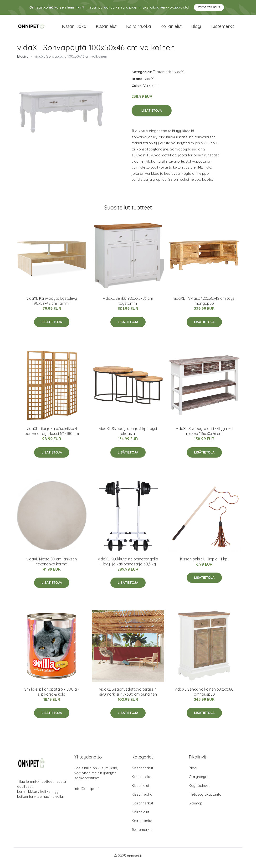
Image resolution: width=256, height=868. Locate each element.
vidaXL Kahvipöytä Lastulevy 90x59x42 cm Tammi (52, 305)
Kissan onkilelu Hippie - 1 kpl (204, 563)
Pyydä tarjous (209, 7)
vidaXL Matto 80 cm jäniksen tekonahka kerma (52, 566)
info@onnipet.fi (87, 793)
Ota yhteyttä (199, 781)
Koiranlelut (171, 28)
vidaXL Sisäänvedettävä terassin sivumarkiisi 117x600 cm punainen (128, 696)
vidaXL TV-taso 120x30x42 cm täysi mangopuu (204, 305)
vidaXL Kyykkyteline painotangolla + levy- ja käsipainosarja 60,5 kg (128, 566)
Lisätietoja (152, 115)
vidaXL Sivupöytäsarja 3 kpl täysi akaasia (128, 435)
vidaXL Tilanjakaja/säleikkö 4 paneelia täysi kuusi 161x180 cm (52, 435)
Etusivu (23, 60)
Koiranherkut (142, 807)
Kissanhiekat (142, 781)
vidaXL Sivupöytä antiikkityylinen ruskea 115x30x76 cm (204, 435)
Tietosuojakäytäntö (205, 798)
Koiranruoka (138, 28)
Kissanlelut (106, 28)
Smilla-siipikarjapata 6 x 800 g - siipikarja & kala (52, 696)
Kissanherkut (142, 772)
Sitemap (196, 807)
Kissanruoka (74, 28)
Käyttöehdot (199, 790)
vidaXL (180, 76)
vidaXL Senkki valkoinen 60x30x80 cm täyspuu (204, 696)
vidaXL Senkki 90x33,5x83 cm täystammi (128, 305)
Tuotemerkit (222, 28)
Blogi (196, 28)
